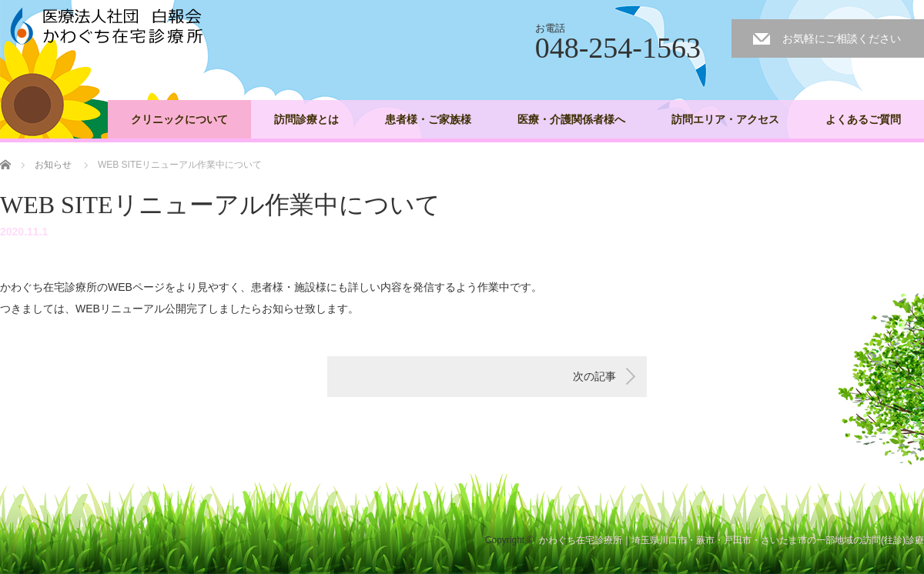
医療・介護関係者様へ (571, 119)
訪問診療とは (306, 119)
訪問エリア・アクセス (725, 119)
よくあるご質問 (863, 119)
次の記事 (594, 376)
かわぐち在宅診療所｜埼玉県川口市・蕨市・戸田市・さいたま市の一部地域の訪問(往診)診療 (731, 540)
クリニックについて (179, 119)
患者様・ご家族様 (428, 119)
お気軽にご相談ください (842, 38)
